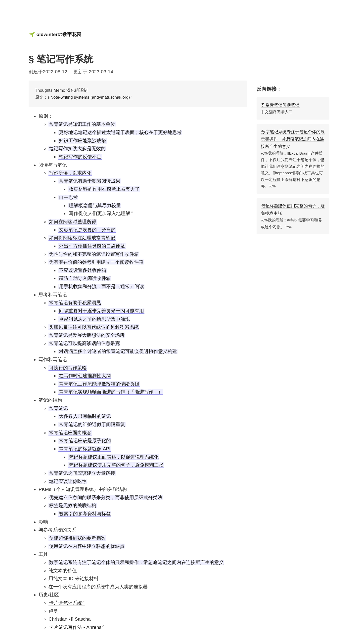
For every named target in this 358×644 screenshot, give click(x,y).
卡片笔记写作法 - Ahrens (75, 627)
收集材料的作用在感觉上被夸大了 (104, 189)
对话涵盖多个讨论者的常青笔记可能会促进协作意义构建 (118, 351)
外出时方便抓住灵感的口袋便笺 (92, 246)
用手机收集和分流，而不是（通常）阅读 (101, 286)
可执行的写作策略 (68, 368)
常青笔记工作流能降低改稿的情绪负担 (99, 384)
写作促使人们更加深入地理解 (100, 213)
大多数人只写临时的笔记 (85, 416)
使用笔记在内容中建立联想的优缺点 (87, 546)
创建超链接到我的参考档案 (77, 538)
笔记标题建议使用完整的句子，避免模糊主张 (116, 465)
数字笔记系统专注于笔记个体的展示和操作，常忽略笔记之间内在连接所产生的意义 (136, 562)
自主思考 (68, 197)
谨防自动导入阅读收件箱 (85, 278)
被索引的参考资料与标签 (85, 514)
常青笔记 (58, 408)
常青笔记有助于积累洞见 (75, 303)
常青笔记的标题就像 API (85, 449)
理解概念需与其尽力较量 (95, 205)
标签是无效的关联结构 (73, 505)
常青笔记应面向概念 (70, 433)
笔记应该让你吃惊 (68, 481)
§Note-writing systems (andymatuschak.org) (89, 97)
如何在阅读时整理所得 (73, 222)
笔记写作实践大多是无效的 (77, 149)
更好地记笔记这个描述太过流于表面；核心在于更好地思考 (120, 132)
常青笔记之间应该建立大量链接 (82, 473)
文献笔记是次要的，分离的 (87, 230)
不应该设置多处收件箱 (83, 270)
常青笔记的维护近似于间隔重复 (92, 424)
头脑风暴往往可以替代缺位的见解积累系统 (94, 327)
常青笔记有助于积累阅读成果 (90, 181)
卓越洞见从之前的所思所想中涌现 (94, 319)
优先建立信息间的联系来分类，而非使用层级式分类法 (106, 497)
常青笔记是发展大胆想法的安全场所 (87, 335)
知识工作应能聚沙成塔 (83, 141)
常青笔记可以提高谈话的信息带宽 (84, 343)
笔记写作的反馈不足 (80, 157)
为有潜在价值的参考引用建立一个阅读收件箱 (96, 262)
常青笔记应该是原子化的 (85, 441)
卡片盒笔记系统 (66, 603)
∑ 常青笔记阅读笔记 (280, 105)
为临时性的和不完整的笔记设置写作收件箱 (94, 254)
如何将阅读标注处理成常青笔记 (82, 238)
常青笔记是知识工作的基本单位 (82, 124)
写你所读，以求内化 (70, 173)
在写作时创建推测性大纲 (85, 376)
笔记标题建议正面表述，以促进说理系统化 (114, 457)
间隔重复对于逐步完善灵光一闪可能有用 (101, 311)
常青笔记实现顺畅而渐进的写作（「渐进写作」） (111, 392)
